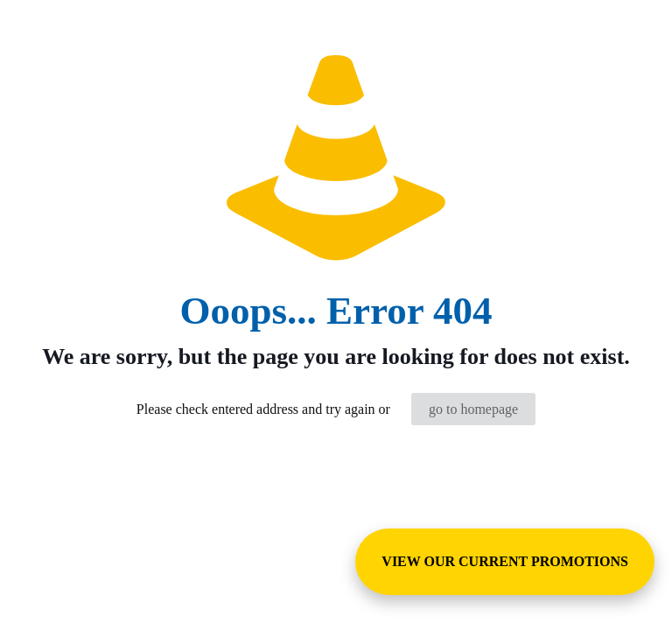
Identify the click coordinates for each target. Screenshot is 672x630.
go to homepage (473, 409)
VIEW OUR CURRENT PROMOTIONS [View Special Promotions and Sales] (505, 561)
